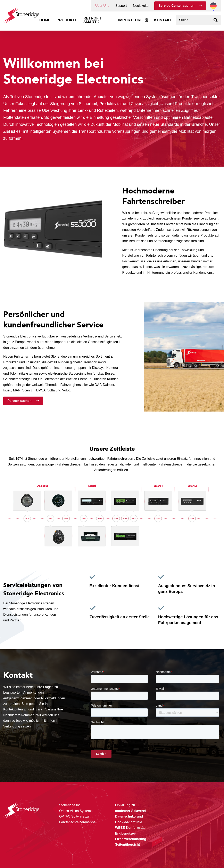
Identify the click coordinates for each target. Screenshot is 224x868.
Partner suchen (19, 401)
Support (121, 6)
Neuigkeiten (142, 6)
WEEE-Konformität (130, 828)
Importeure (131, 20)
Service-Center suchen (176, 6)
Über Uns (102, 6)
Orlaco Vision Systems (76, 811)
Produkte (67, 20)
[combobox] (198, 20)
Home (45, 20)
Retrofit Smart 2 (93, 20)
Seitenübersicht (128, 844)
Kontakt (163, 20)
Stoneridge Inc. (39, 97)
